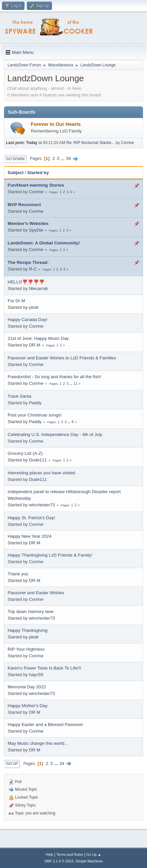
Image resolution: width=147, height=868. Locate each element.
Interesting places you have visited (41, 473)
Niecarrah (38, 289)
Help (49, 854)
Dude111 (38, 460)
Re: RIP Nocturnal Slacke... (90, 143)
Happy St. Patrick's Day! (31, 518)
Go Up (12, 764)
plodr (34, 307)
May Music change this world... (38, 743)
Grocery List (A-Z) (25, 453)
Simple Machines (89, 861)
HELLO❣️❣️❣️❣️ (26, 282)
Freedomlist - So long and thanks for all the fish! (54, 377)
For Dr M (16, 301)
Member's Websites (28, 223)
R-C (33, 269)
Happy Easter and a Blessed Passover (45, 724)
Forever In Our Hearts (56, 124)
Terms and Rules (70, 854)
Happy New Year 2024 (30, 536)
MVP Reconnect (24, 205)
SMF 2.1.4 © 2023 (59, 861)
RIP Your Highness (26, 649)
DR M (34, 345)
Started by (38, 173)
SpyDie (36, 230)
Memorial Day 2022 (27, 687)
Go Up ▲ (94, 854)
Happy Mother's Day (27, 706)
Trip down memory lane (31, 612)
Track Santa (19, 396)
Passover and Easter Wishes (36, 593)
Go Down (15, 159)
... (63, 158)
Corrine (127, 143)
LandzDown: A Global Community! (44, 243)
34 (68, 158)
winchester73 (42, 505)
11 (75, 384)
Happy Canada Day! (27, 320)
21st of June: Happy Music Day (38, 338)
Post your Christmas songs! (35, 415)
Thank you (18, 574)
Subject (16, 173)
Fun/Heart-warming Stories (36, 185)
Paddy (35, 403)
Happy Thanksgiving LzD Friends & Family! (50, 555)
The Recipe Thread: (28, 262)
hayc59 (36, 675)
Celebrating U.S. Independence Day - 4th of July (55, 434)
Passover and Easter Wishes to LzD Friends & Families (62, 358)
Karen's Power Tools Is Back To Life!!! (44, 668)
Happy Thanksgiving (28, 630)
